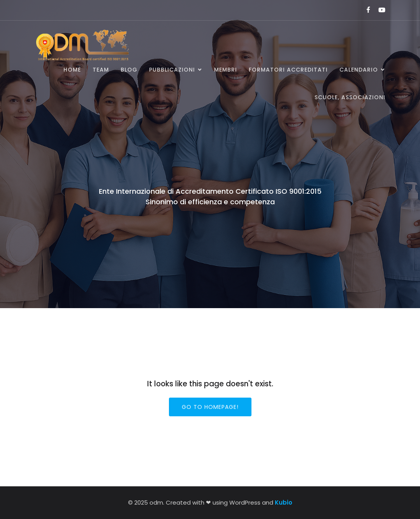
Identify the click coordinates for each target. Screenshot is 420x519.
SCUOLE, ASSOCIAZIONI (350, 97)
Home (72, 70)
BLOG (129, 70)
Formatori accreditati (288, 70)
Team (101, 70)
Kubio (284, 502)
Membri (226, 70)
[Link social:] (365, 10)
